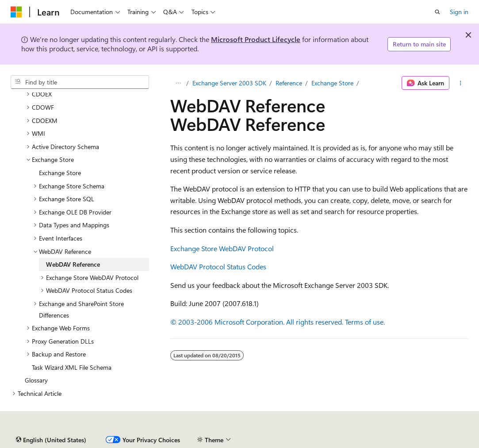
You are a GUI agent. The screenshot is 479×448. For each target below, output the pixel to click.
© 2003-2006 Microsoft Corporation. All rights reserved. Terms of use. (278, 322)
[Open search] (437, 12)
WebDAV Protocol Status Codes (218, 266)
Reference (289, 83)
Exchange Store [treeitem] (60, 173)
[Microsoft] (16, 12)
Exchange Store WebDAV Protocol (222, 248)
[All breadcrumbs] (178, 83)
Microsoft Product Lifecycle (256, 39)
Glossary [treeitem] (36, 380)
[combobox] (80, 82)
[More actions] (461, 83)
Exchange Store (332, 83)
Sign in (459, 12)
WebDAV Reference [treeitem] (73, 264)
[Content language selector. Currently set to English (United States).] (51, 440)
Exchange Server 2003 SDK (229, 83)
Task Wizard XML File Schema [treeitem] (72, 367)
